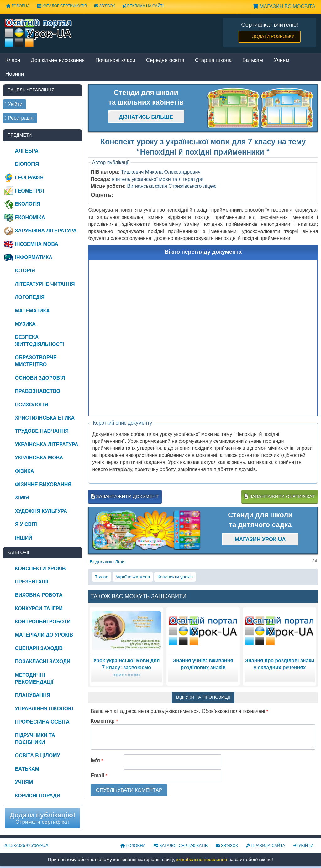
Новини (15, 74)
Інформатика (34, 257)
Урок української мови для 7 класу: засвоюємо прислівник (127, 668)
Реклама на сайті (143, 6)
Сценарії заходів (39, 648)
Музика (25, 324)
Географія (29, 178)
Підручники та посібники (35, 739)
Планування (33, 695)
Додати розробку (273, 36)
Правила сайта (266, 846)
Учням (282, 60)
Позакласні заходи (43, 662)
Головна (18, 6)
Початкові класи (115, 60)
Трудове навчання (42, 431)
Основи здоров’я (40, 378)
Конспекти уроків (175, 577)
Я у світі (26, 524)
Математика (32, 311)
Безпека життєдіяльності (39, 341)
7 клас (102, 577)
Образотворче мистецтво (36, 361)
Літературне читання (45, 284)
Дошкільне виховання (58, 60)
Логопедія (30, 297)
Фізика (25, 471)
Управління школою (44, 709)
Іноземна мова (37, 244)
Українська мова (133, 577)
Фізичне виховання (43, 484)
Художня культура (41, 511)
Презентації (32, 582)
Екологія (28, 204)
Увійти (303, 846)
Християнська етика (45, 418)
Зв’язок (105, 6)
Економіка (30, 217)
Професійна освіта (42, 722)
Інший (24, 538)
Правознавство (38, 391)
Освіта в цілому (38, 755)
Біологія (27, 164)
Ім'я (97, 760)
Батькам (253, 60)
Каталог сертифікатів (62, 6)
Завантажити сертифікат (280, 496)
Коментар (104, 721)
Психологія (32, 405)
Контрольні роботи (43, 622)
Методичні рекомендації (34, 678)
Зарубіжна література (46, 231)
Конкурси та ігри (39, 608)
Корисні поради (38, 796)
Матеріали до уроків (44, 635)
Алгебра (27, 151)
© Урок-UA (26, 845)
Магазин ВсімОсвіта (284, 6)
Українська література (47, 445)
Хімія (22, 498)
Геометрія (30, 191)
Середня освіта (165, 60)
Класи (13, 60)
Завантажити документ (125, 496)
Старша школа (213, 60)
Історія (25, 271)
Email (99, 776)
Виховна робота (39, 595)
